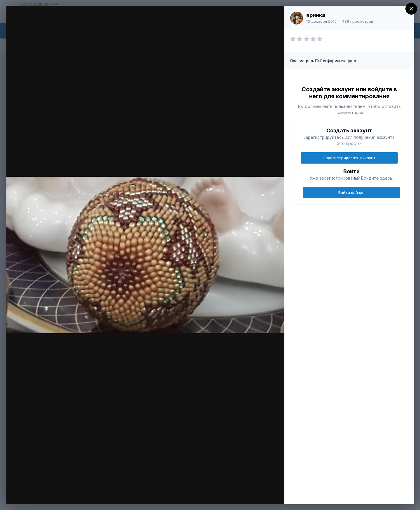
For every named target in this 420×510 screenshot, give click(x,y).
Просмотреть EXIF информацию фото (323, 61)
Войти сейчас (351, 192)
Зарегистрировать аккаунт (349, 158)
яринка (316, 15)
